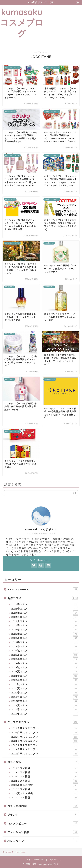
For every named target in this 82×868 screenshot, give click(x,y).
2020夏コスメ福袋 (45, 785)
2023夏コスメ (45, 638)
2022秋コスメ (45, 651)
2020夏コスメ (45, 689)
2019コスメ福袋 (45, 798)
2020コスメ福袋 (45, 789)
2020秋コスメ (45, 684)
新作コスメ (43, 598)
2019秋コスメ (45, 701)
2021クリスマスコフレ (45, 741)
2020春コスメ (45, 693)
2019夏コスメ (45, 705)
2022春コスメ (45, 659)
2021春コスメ (45, 676)
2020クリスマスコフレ (45, 745)
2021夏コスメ (45, 672)
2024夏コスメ (45, 621)
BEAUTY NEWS (43, 589)
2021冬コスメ (45, 663)
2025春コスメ (45, 609)
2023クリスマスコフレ (45, 733)
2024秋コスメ (45, 613)
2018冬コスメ (45, 714)
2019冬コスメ (45, 697)
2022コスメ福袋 (45, 777)
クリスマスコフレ (43, 722)
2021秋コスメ (45, 668)
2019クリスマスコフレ (45, 749)
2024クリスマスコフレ (45, 728)
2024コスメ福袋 (45, 768)
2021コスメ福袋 (45, 781)
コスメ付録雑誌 (43, 806)
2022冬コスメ (45, 647)
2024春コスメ (45, 626)
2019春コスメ (45, 710)
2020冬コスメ (45, 680)
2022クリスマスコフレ (45, 737)
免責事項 (53, 860)
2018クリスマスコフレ (45, 754)
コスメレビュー (43, 823)
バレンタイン (43, 841)
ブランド (43, 814)
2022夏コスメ (45, 655)
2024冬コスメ (45, 617)
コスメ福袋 (43, 762)
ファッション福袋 (43, 832)
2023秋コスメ (45, 634)
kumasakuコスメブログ (22, 23)
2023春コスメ (45, 642)
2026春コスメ (45, 605)
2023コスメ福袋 (45, 773)
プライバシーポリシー (34, 860)
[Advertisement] (63, 26)
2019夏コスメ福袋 (45, 794)
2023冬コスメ (45, 630)
